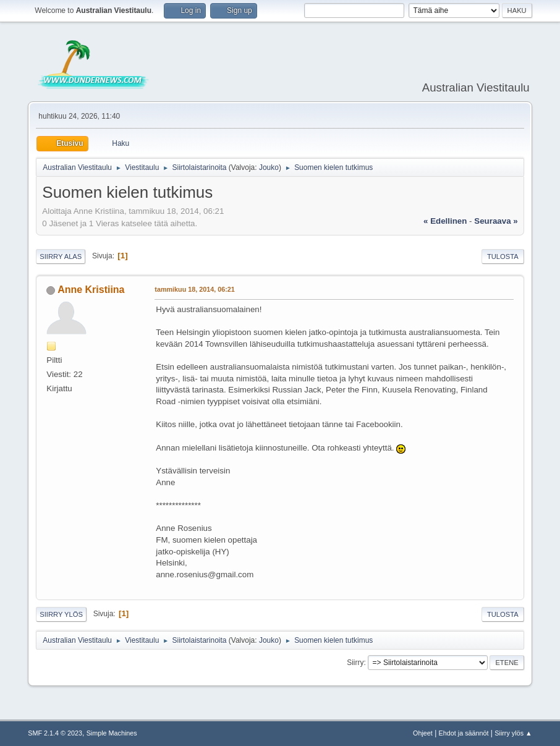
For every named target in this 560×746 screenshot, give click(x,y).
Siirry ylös (61, 614)
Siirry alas (61, 256)
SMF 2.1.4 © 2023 (55, 733)
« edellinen (445, 221)
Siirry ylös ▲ (513, 733)
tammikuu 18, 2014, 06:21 (194, 289)
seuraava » (496, 221)
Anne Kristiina (91, 290)
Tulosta (503, 256)
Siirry (355, 663)
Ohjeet (423, 733)
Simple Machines (112, 733)
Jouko (269, 167)
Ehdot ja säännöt (464, 733)
